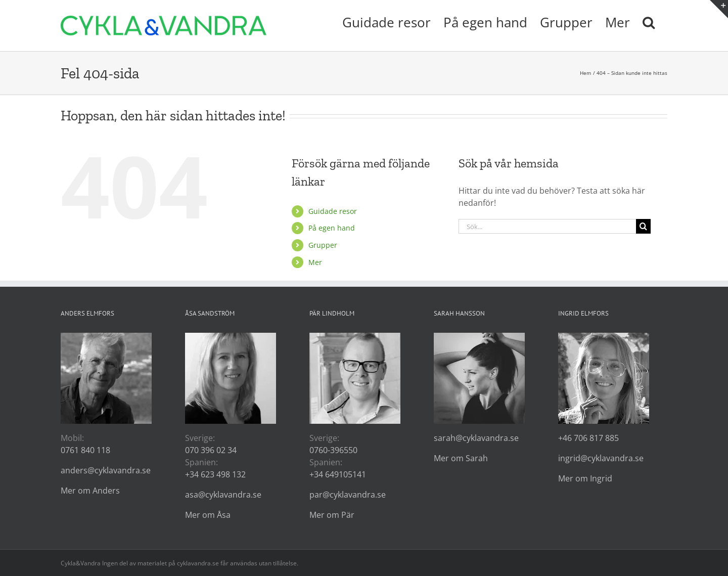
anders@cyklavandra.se (106, 470)
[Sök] (643, 226)
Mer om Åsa (208, 515)
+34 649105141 (338, 474)
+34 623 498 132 (215, 474)
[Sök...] (547, 226)
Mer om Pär (332, 515)
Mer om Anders (90, 491)
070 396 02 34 (211, 450)
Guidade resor (333, 211)
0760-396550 (333, 450)
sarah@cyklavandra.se (476, 438)
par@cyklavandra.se (348, 495)
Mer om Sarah (461, 458)
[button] (649, 21)
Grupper (323, 245)
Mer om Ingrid (585, 478)
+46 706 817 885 (588, 438)
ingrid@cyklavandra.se (601, 458)
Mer (315, 262)
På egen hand (332, 228)
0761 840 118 (85, 450)
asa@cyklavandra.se (223, 495)
